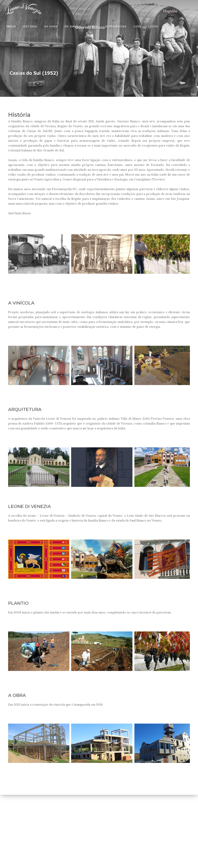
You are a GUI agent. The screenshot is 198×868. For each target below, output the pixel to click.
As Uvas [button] (51, 26)
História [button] (30, 26)
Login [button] (153, 26)
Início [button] (11, 26)
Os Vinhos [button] (73, 26)
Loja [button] (137, 26)
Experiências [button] (116, 26)
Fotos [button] (93, 26)
